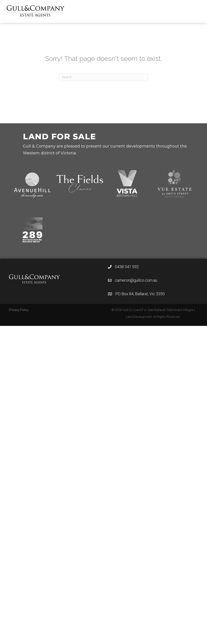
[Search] (103, 77)
